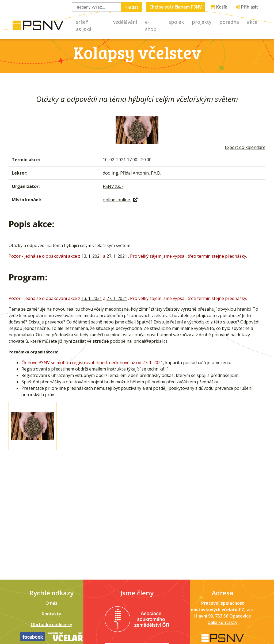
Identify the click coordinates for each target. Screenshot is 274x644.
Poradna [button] (229, 22)
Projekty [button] (202, 22)
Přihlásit (247, 7)
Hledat (132, 7)
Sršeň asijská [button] (84, 26)
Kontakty (52, 614)
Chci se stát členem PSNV (176, 7)
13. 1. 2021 (92, 256)
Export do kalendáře (245, 147)
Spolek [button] (176, 22)
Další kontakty (223, 622)
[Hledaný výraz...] (96, 7)
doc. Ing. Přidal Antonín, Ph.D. (132, 173)
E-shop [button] (151, 26)
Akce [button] (252, 22)
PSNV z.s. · (113, 186)
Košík (219, 7)
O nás (51, 603)
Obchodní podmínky (52, 624)
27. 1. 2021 (117, 256)
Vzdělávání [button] (125, 22)
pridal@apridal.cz (151, 341)
